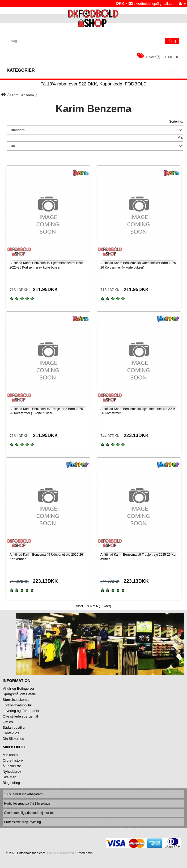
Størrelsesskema (16, 700)
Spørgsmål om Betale (19, 694)
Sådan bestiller (14, 727)
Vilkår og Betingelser (18, 688)
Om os (8, 722)
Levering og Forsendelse (22, 711)
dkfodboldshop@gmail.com (152, 4)
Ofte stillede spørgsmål (20, 716)
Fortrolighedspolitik (17, 705)
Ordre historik (13, 760)
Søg (172, 41)
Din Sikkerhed (13, 739)
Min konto (10, 755)
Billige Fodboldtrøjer (62, 853)
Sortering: (176, 122)
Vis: (180, 137)
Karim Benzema (22, 95)
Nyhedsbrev (12, 772)
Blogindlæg (11, 783)
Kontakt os (11, 733)
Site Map (9, 777)
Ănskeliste (12, 766)
